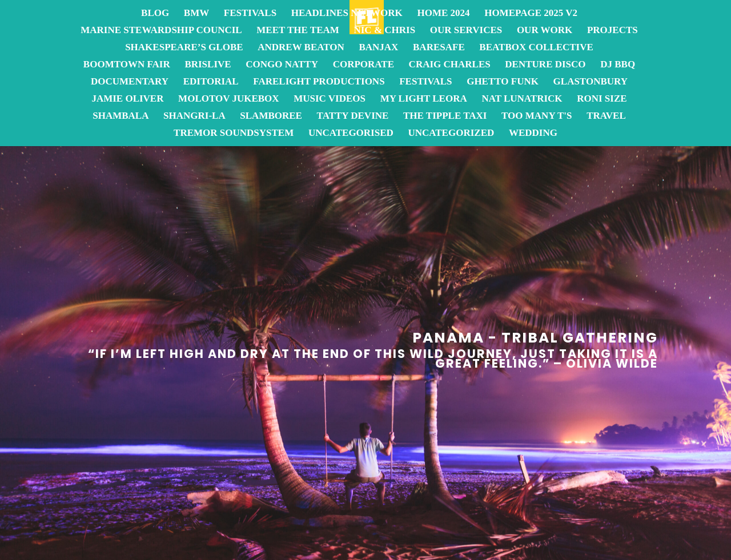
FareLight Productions (319, 82)
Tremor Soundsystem (234, 134)
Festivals (250, 14)
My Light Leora (424, 99)
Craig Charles (450, 65)
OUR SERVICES (466, 31)
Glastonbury (591, 82)
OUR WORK (545, 31)
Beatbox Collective (536, 48)
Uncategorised (351, 134)
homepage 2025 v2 (531, 14)
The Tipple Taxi (445, 116)
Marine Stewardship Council (161, 31)
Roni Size (602, 99)
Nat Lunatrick (522, 99)
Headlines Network (347, 14)
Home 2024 (443, 14)
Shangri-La (194, 116)
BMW (196, 14)
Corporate (364, 65)
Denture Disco (545, 65)
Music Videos (330, 99)
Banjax (378, 48)
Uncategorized (451, 134)
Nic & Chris (384, 31)
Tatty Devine (353, 116)
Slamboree (271, 116)
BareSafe (439, 48)
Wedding (533, 134)
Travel (606, 116)
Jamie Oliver (127, 99)
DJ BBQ (618, 65)
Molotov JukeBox (228, 99)
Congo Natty (282, 65)
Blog (155, 14)
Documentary (130, 82)
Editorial (211, 82)
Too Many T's (537, 116)
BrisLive (208, 65)
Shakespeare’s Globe (184, 48)
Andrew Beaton (301, 48)
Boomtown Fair (127, 65)
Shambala (121, 116)
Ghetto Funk (503, 82)
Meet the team (298, 31)
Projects (612, 31)
